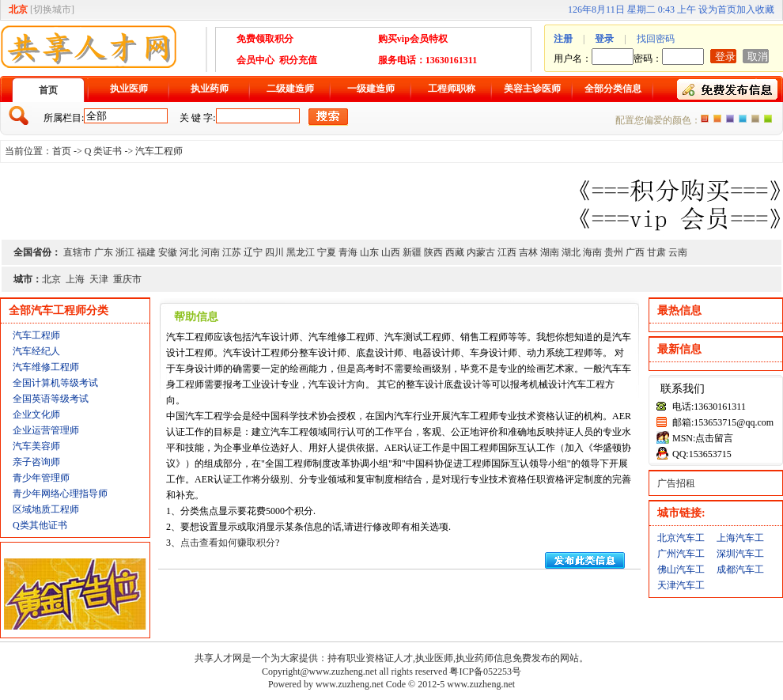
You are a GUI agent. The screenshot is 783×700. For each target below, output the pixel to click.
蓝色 (743, 119)
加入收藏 (755, 9)
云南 (678, 252)
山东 (369, 252)
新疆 (412, 252)
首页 (48, 90)
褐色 (755, 119)
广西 (635, 252)
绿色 (768, 119)
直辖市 (78, 252)
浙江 (125, 252)
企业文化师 (36, 414)
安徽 (168, 252)
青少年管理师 (41, 478)
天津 (99, 279)
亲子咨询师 (36, 462)
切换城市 (52, 9)
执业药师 (210, 89)
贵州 (614, 252)
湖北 (571, 252)
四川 (274, 252)
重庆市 (127, 279)
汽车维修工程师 (46, 367)
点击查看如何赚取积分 (228, 543)
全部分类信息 (613, 89)
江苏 (232, 252)
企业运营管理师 (46, 430)
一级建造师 (371, 89)
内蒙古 (481, 252)
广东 (104, 252)
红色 (717, 119)
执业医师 (129, 89)
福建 (146, 252)
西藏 (455, 252)
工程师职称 (452, 89)
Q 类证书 (104, 151)
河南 (210, 252)
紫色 (730, 119)
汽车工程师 (159, 151)
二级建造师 (290, 89)
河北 (189, 252)
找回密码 (656, 39)
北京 (51, 279)
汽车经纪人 (36, 351)
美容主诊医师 (532, 89)
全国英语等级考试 (51, 399)
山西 (391, 252)
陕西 (433, 252)
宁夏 (327, 252)
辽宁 (253, 252)
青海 (348, 252)
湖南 (550, 252)
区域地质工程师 (46, 509)
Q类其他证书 (40, 525)
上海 (75, 279)
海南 (592, 252)
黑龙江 (301, 252)
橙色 (705, 119)
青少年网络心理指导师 (60, 494)
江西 (507, 252)
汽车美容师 (36, 446)
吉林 (528, 252)
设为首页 (717, 9)
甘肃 (656, 252)
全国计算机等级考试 (55, 383)
